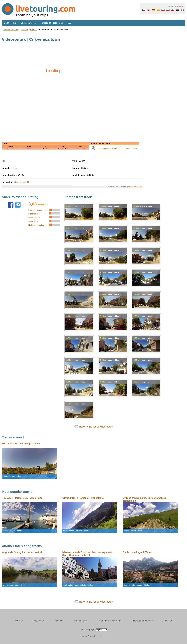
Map (70, 23)
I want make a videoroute (110, 621)
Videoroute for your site (142, 621)
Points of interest (52, 23)
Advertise (59, 621)
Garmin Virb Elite (136, 187)
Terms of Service (81, 621)
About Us (19, 621)
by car (34, 30)
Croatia (24, 30)
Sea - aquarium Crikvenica (108, 148)
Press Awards (39, 621)
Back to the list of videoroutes (96, 427)
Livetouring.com (11, 30)
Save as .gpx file (22, 182)
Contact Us (167, 621)
